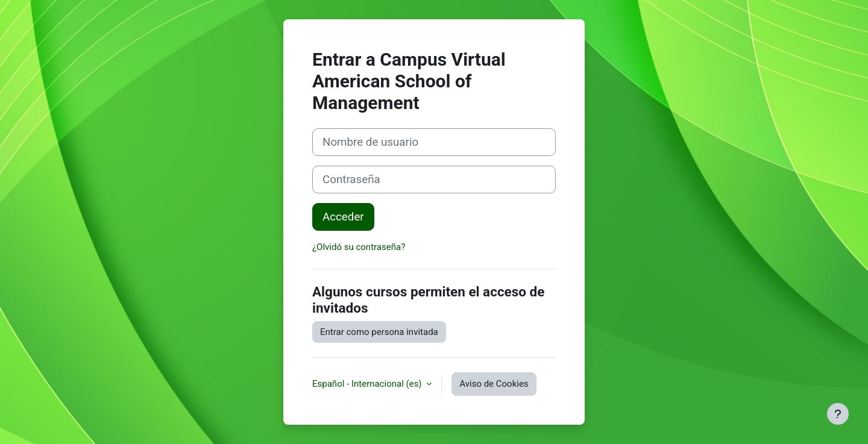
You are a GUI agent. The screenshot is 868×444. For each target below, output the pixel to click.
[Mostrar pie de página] (838, 414)
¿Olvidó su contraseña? (359, 247)
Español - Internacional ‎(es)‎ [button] (368, 384)
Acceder (343, 217)
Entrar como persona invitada (379, 332)
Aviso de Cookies (494, 384)
